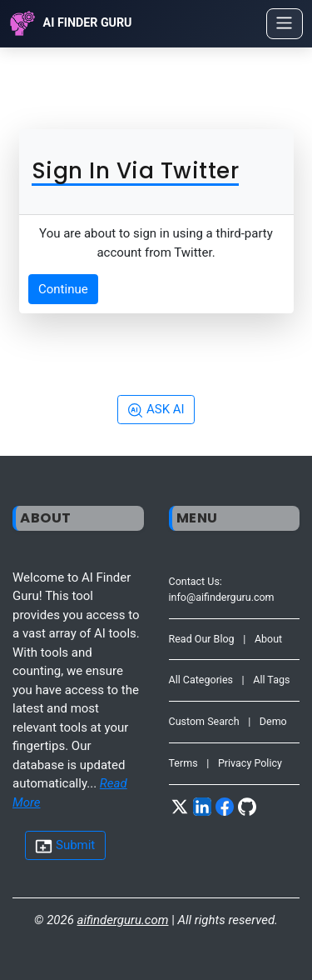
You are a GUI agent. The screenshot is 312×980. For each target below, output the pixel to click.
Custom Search (204, 721)
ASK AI (156, 410)
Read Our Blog (202, 639)
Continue (63, 289)
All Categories (201, 680)
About (268, 639)
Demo (273, 721)
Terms (183, 763)
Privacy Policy (250, 763)
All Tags (271, 680)
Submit (65, 846)
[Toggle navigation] (285, 24)
